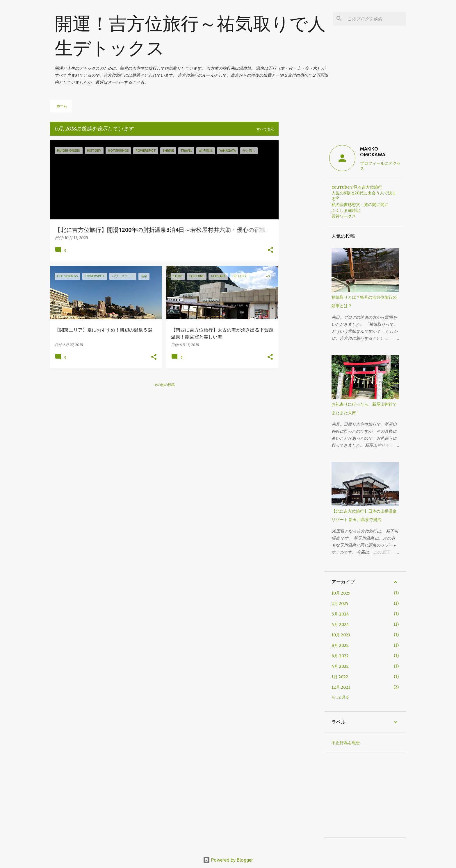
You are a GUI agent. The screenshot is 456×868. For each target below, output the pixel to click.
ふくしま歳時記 (346, 210)
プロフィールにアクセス (380, 166)
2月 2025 (340, 604)
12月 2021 (341, 687)
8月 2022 (340, 645)
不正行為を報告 (346, 743)
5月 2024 (340, 614)
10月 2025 (341, 593)
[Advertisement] (302, 228)
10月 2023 (341, 635)
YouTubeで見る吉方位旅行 (357, 187)
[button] (270, 250)
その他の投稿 (164, 385)
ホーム (62, 106)
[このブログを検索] (375, 19)
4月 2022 (340, 666)
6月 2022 (340, 656)
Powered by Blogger (228, 860)
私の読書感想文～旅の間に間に (360, 205)
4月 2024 (340, 624)
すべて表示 (265, 129)
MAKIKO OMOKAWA (373, 152)
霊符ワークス (344, 216)
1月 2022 (340, 677)
